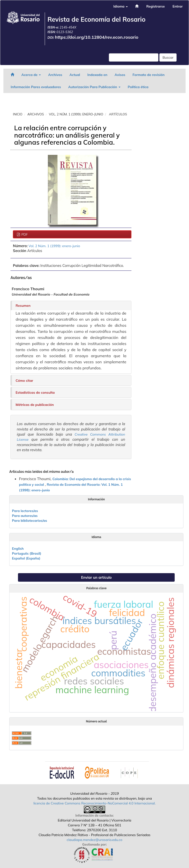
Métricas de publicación (35, 405)
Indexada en (97, 75)
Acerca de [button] (31, 75)
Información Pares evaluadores (36, 87)
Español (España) (26, 558)
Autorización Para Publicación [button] (94, 87)
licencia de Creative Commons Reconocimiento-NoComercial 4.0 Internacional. (94, 803)
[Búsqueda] (134, 57)
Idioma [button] (120, 6)
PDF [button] (24, 234)
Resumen (23, 306)
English (18, 549)
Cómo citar (24, 381)
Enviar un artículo (96, 577)
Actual (75, 75)
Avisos (120, 75)
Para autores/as (25, 516)
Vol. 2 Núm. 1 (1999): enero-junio (76, 114)
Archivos (55, 75)
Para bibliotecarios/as (30, 521)
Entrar (178, 6)
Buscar (168, 57)
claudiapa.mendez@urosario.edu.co (95, 840)
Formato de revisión (149, 75)
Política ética (138, 87)
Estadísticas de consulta (35, 392)
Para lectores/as (25, 511)
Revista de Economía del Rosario (96, 19)
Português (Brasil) (26, 553)
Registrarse (155, 6)
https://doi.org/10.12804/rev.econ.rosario (97, 37)
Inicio (18, 114)
